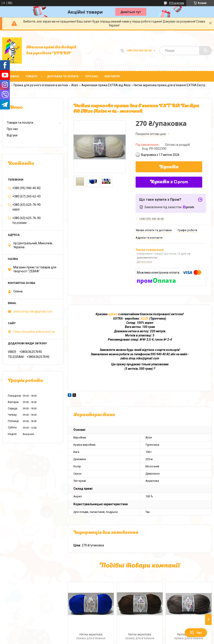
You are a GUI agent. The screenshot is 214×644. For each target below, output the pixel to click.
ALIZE (145, 318)
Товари (31, 76)
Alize (75, 85)
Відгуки (12, 135)
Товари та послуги (20, 123)
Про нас (92, 76)
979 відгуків (177, 3)
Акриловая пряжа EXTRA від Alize (106, 85)
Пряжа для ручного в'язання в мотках (41, 85)
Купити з (169, 182)
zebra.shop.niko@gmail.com (33, 311)
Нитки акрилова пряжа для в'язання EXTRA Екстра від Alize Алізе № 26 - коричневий (140, 637)
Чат (196, 633)
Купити (169, 167)
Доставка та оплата (63, 76)
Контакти (112, 76)
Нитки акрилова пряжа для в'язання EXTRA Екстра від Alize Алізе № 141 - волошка (91, 637)
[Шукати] (205, 51)
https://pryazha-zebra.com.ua (34, 332)
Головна (12, 76)
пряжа (113, 314)
